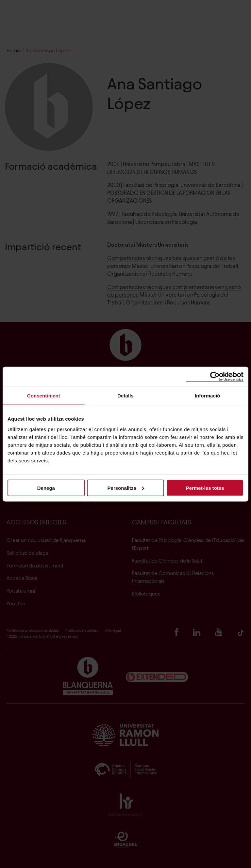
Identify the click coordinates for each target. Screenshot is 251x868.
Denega (46, 488)
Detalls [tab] (125, 396)
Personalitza (126, 488)
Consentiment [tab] (44, 396)
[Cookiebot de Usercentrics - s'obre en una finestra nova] (215, 377)
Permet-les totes (205, 488)
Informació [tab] (208, 396)
